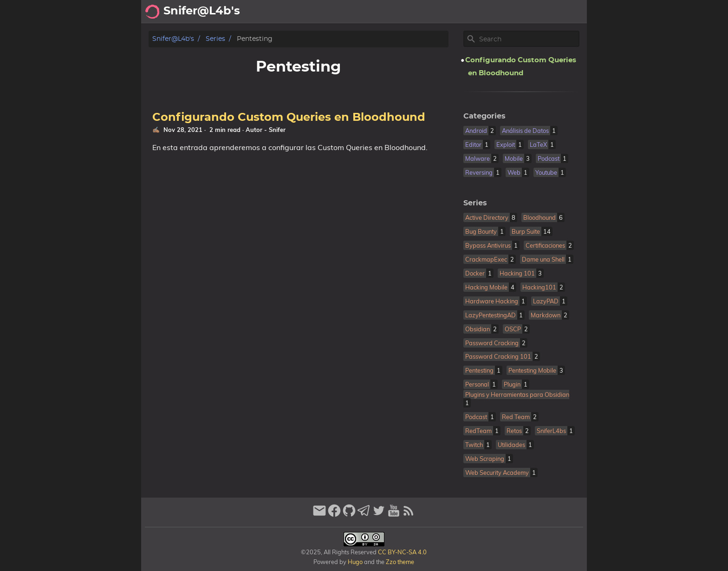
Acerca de (401, 12)
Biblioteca (564, 12)
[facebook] (334, 515)
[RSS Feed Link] (409, 515)
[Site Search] (528, 39)
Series (215, 39)
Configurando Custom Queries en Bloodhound (289, 118)
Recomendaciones (501, 12)
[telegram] (364, 515)
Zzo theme (400, 562)
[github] (349, 515)
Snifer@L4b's (173, 39)
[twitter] (379, 515)
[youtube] (394, 515)
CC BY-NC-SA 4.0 (402, 552)
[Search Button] (344, 12)
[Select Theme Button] (367, 12)
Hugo (355, 562)
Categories (484, 116)
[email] (319, 515)
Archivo (443, 12)
